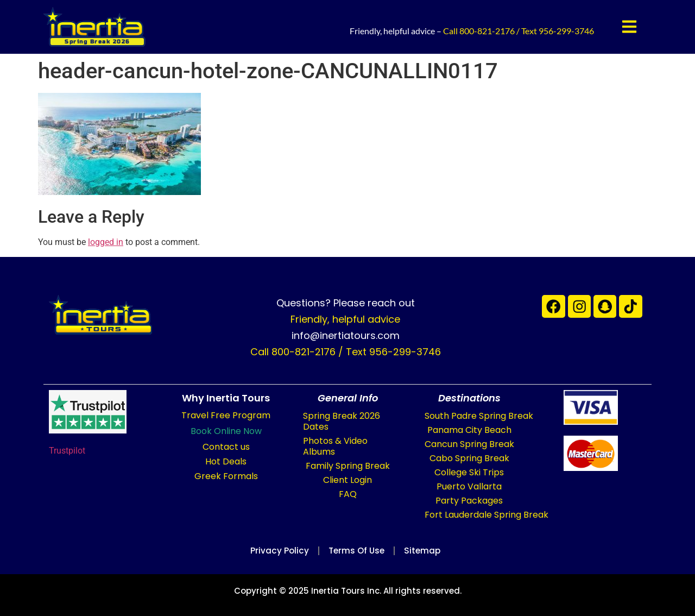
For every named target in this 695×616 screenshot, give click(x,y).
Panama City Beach (469, 430)
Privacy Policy (274, 551)
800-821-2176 (487, 31)
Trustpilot (67, 451)
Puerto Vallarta (469, 486)
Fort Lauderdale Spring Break (486, 515)
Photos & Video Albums (335, 446)
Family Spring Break (348, 466)
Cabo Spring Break (469, 458)
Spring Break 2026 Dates (342, 421)
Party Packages (469, 501)
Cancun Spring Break (469, 444)
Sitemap (427, 551)
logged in (106, 242)
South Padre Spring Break (479, 416)
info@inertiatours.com (346, 335)
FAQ (348, 494)
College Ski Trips (469, 472)
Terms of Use (356, 551)
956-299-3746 (566, 31)
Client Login (347, 480)
